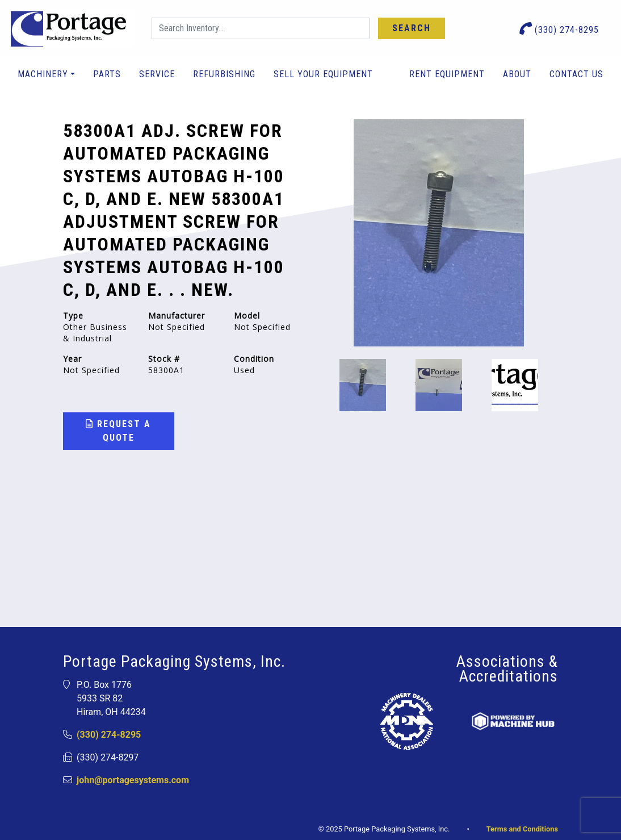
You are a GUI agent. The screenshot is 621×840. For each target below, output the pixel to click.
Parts (107, 74)
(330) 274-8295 (559, 29)
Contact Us (576, 74)
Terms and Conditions (522, 829)
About (517, 74)
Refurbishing (224, 74)
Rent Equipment (447, 74)
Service (157, 74)
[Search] (261, 28)
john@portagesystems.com (133, 780)
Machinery (43, 74)
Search (412, 28)
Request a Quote (118, 431)
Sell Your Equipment (323, 74)
